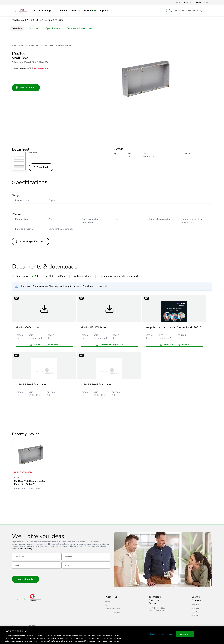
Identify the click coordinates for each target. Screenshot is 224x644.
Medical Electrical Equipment (41, 46)
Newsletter (186, 602)
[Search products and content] (189, 11)
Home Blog (186, 609)
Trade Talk (186, 612)
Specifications (53, 28)
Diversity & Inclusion (70, 609)
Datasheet (34, 28)
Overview (17, 28)
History (64, 602)
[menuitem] (45, 11)
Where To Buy (25, 88)
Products (23, 46)
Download (41, 167)
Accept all (185, 635)
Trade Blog (186, 605)
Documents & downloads (80, 28)
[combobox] (86, 566)
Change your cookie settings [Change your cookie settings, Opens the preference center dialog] (161, 635)
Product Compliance (69, 612)
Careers (65, 605)
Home (15, 46)
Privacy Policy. (26, 549)
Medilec (59, 46)
